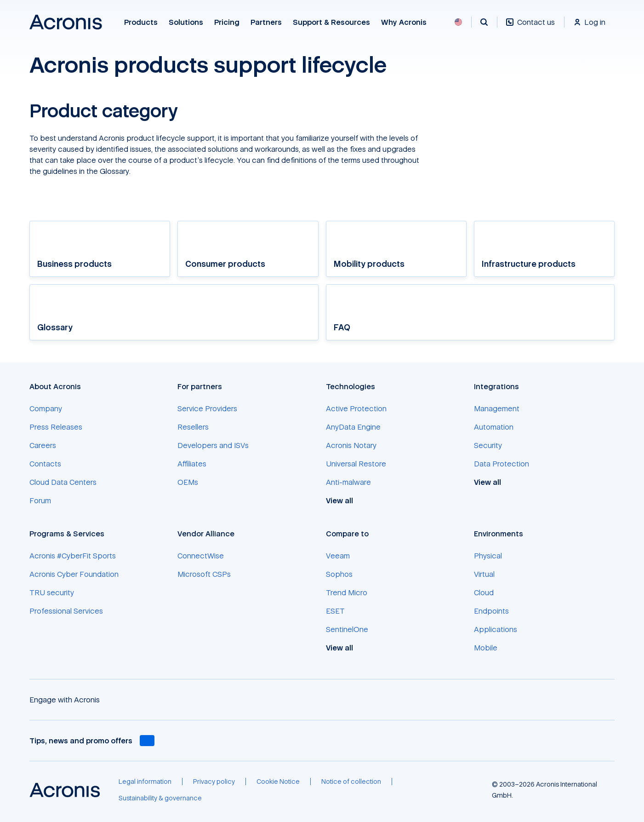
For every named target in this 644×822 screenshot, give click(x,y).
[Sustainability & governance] (160, 798)
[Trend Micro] (347, 592)
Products (141, 22)
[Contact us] (530, 27)
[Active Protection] (356, 408)
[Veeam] (338, 556)
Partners (266, 22)
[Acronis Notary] (351, 445)
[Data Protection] (502, 464)
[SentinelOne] (347, 629)
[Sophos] (339, 574)
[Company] (46, 408)
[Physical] (488, 556)
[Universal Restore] (356, 464)
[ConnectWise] (201, 556)
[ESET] (335, 611)
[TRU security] (52, 592)
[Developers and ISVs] (213, 445)
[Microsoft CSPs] (204, 574)
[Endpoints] (491, 611)
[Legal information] (145, 782)
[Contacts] (45, 464)
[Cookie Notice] (278, 782)
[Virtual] (484, 574)
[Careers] (43, 445)
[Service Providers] (207, 408)
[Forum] (40, 500)
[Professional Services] (66, 611)
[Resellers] (193, 427)
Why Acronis (404, 22)
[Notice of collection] (351, 782)
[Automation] (494, 427)
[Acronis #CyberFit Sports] (73, 556)
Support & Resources (331, 22)
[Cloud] (484, 592)
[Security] (488, 445)
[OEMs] (188, 482)
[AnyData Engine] (353, 427)
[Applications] (496, 629)
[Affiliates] (192, 464)
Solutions (186, 22)
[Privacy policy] (214, 782)
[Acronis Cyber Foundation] (74, 574)
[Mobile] (486, 648)
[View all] (345, 500)
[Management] (497, 408)
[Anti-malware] (348, 482)
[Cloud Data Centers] (63, 482)
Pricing (227, 22)
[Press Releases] (56, 427)
